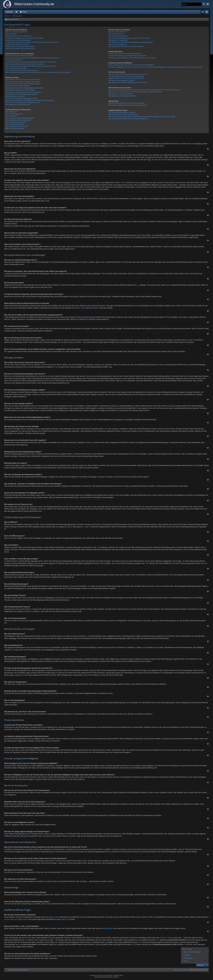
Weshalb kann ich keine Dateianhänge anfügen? (21, 94)
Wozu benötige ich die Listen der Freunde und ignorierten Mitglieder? (131, 65)
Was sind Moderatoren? (116, 34)
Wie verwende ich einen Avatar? (16, 68)
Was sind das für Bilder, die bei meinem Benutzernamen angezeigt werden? (31, 66)
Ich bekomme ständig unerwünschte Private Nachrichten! (127, 56)
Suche (204, 4)
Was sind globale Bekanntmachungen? (18, 120)
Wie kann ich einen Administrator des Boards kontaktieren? (128, 119)
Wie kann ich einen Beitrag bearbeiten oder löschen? (23, 82)
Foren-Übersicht (13, 19)
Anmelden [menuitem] (207, 12)
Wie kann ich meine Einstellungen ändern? (20, 56)
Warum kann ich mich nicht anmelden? (18, 40)
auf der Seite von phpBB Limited (16, 919)
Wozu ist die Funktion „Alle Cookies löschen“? (21, 49)
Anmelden (18, 16)
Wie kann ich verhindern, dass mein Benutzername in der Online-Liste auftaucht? (32, 58)
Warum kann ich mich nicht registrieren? (19, 36)
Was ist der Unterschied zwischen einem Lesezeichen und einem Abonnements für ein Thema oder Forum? (144, 90)
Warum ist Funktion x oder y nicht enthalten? (123, 114)
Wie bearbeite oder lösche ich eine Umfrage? (20, 90)
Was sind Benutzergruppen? (118, 36)
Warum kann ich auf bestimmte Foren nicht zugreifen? (23, 92)
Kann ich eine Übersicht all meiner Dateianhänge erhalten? (128, 105)
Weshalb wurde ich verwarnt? (15, 96)
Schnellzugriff (17, 12)
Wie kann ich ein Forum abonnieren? (121, 94)
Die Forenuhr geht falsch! (14, 60)
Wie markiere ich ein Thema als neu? (18, 105)
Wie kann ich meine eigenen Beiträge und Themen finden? (128, 82)
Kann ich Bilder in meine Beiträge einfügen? (20, 118)
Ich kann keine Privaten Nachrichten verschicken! (125, 54)
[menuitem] (181, 970)
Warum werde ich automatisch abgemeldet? (20, 46)
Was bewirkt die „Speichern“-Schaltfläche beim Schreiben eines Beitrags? (30, 100)
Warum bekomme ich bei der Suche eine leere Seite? (126, 78)
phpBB (99, 976)
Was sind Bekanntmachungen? (16, 122)
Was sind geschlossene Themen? (17, 126)
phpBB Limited (80, 308)
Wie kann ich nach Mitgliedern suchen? (122, 80)
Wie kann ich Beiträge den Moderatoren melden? (22, 98)
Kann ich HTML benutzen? (14, 114)
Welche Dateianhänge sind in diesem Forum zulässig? (127, 103)
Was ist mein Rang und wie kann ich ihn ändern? (22, 70)
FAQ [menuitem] (204, 12)
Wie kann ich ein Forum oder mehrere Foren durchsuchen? (128, 74)
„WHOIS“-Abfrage (166, 938)
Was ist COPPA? (11, 34)
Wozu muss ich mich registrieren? (17, 32)
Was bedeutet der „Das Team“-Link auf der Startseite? (126, 46)
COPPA (123, 183)
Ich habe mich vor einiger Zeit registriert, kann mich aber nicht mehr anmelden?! (32, 42)
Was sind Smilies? (11, 116)
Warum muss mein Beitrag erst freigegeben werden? (23, 102)
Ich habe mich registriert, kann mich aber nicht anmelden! (24, 38)
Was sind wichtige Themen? (15, 124)
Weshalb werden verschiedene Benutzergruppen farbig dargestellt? (131, 42)
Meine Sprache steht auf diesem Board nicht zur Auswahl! (25, 64)
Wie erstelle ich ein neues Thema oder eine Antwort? (23, 79)
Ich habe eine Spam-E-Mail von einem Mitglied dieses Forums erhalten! (132, 58)
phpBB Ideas (108, 928)
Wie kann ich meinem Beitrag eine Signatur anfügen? (23, 84)
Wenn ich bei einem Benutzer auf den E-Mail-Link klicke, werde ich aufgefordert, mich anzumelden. (38, 72)
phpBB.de (96, 308)
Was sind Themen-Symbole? (15, 128)
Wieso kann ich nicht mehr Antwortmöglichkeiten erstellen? (25, 88)
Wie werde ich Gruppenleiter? (118, 40)
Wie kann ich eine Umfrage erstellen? (18, 86)
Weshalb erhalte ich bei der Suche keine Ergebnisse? (126, 76)
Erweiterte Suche (208, 4)
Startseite (9, 12)
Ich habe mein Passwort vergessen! (17, 44)
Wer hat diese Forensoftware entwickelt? (122, 112)
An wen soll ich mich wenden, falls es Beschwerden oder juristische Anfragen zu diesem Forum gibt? (142, 117)
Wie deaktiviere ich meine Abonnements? (122, 96)
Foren (25, 12)
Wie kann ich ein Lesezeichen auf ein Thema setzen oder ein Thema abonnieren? (136, 92)
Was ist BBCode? (11, 112)
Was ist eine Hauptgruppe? (118, 44)
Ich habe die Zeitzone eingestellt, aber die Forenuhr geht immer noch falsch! (31, 62)
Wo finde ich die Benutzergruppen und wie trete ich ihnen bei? (129, 38)
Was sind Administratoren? (117, 32)
